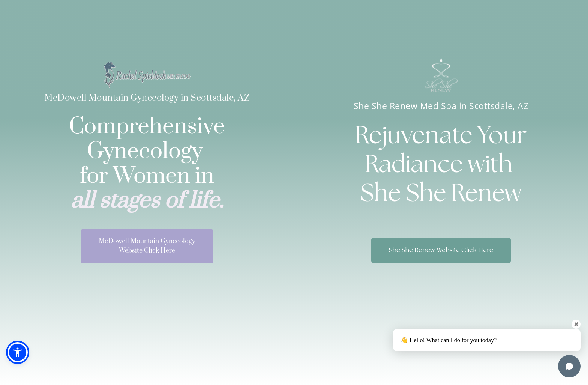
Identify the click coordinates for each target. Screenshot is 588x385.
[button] (18, 352)
